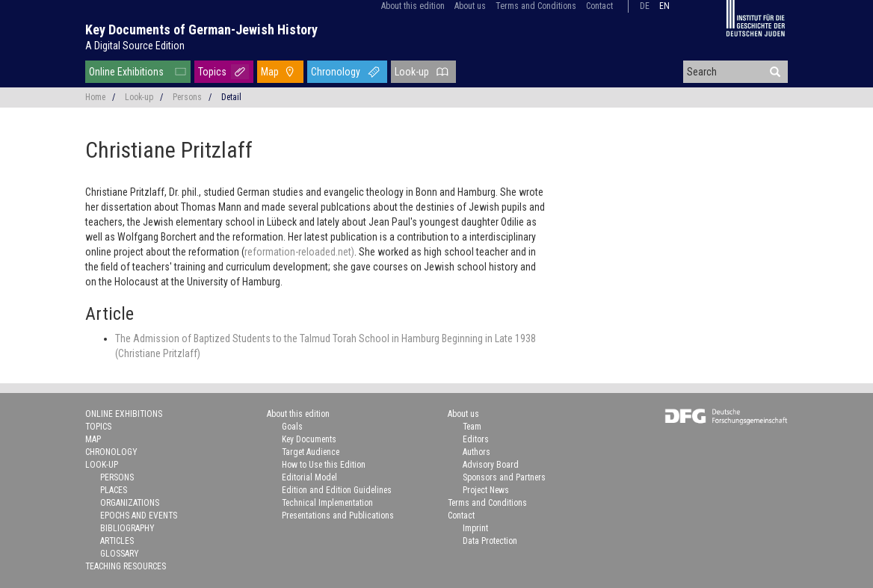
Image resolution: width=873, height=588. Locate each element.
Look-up (412, 72)
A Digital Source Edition (135, 46)
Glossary (120, 554)
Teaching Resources (126, 566)
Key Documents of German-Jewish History (201, 30)
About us (470, 6)
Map (270, 72)
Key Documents (309, 439)
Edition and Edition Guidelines (337, 490)
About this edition (413, 6)
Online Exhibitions (126, 72)
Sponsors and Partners (504, 477)
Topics (212, 72)
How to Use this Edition (324, 465)
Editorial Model (309, 477)
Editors (476, 439)
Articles (117, 541)
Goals (292, 427)
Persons (187, 97)
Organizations (130, 503)
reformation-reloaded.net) (299, 252)
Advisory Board (491, 465)
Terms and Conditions (536, 6)
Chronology (336, 72)
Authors (476, 452)
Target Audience (311, 452)
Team (472, 427)
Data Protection (490, 541)
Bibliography (127, 528)
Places (114, 490)
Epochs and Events (139, 516)
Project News (486, 490)
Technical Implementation (327, 503)
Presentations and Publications (338, 516)
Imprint (475, 528)
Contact (599, 6)
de (645, 6)
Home (95, 97)
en (664, 6)
